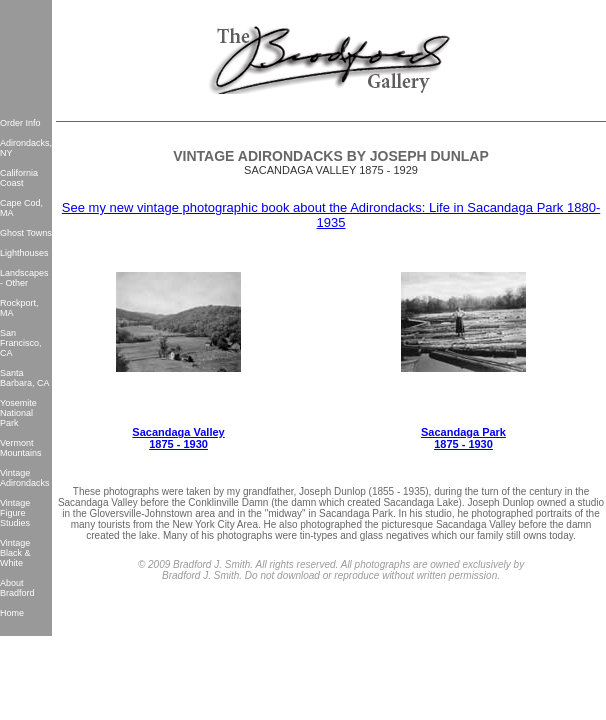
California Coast (19, 178)
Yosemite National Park (18, 413)
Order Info (20, 123)
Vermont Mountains (21, 448)
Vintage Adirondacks (25, 478)
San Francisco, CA (21, 343)
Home (12, 613)
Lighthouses (24, 253)
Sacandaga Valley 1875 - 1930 (178, 438)
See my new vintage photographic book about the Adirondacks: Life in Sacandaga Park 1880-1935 (331, 215)
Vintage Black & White (15, 553)
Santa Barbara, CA (25, 378)
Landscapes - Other (24, 278)
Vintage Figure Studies (15, 513)
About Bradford (17, 588)
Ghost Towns (26, 233)
